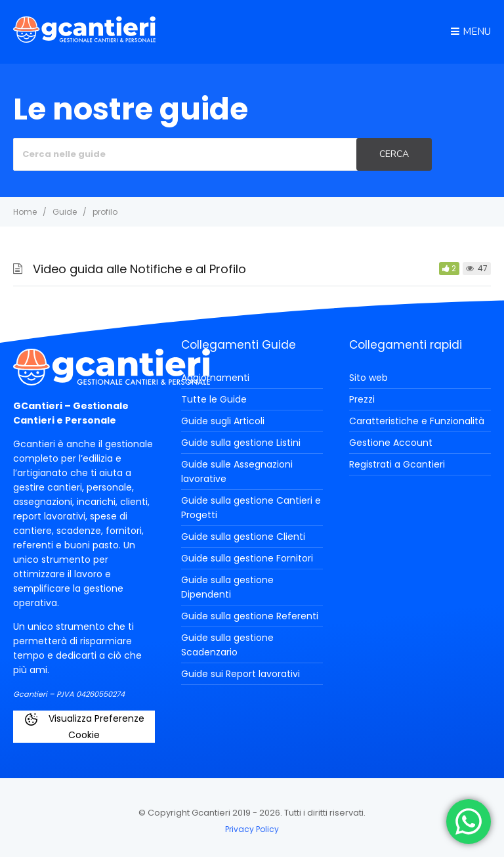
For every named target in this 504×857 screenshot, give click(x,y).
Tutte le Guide (214, 399)
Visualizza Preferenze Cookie (84, 726)
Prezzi (362, 399)
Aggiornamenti (215, 378)
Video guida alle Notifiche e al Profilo (139, 269)
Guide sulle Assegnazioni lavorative (237, 472)
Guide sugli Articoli (223, 421)
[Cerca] (394, 154)
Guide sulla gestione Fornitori (247, 558)
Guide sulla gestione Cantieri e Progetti (251, 508)
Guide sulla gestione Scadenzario (227, 645)
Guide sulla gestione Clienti (243, 537)
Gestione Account (391, 443)
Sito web (368, 378)
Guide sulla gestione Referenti (250, 616)
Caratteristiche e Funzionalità (417, 421)
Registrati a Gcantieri (397, 464)
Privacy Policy (252, 829)
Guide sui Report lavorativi (241, 674)
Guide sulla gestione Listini (241, 443)
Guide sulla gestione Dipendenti (227, 587)
